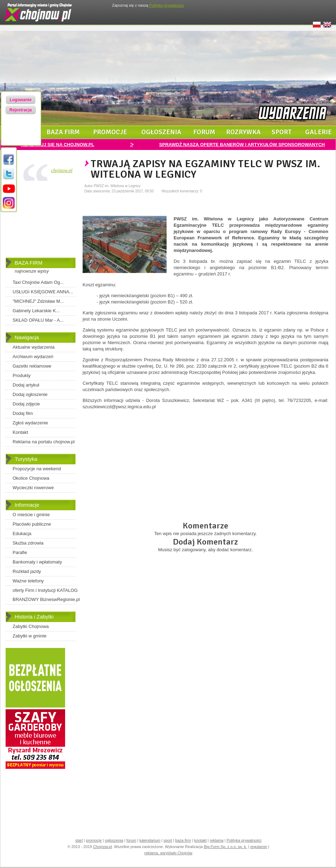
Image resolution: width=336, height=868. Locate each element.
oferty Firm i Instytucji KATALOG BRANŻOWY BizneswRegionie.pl (46, 595)
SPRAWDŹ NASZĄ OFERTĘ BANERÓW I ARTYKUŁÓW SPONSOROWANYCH (242, 145)
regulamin (259, 847)
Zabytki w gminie (30, 636)
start (79, 840)
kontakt (200, 840)
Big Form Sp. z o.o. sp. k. (225, 847)
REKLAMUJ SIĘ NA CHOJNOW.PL (58, 145)
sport (282, 132)
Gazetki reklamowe (32, 366)
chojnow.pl (62, 170)
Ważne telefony (28, 581)
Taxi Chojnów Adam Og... (38, 282)
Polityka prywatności (244, 840)
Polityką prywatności (167, 5)
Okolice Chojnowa (31, 478)
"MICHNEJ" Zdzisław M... (38, 301)
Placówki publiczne (32, 524)
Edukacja (22, 534)
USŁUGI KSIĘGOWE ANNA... (43, 292)
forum (204, 132)
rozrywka (243, 132)
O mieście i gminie (31, 515)
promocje (110, 132)
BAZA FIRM (29, 263)
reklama (216, 840)
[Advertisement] (41, 221)
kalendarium (150, 840)
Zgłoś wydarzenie (30, 423)
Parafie (20, 552)
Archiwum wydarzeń (33, 357)
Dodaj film (23, 413)
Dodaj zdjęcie (26, 404)
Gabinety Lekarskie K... (36, 311)
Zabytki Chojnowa (31, 626)
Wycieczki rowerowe (33, 488)
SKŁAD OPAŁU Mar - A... (38, 320)
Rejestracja (21, 110)
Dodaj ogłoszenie (30, 394)
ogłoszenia (161, 132)
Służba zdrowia (28, 543)
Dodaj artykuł (26, 385)
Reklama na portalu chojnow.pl (44, 442)
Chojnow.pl (103, 847)
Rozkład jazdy (27, 571)
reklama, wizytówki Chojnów (168, 853)
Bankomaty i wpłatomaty (37, 562)
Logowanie (21, 100)
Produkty (22, 375)
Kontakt (20, 432)
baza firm (63, 132)
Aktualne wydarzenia (34, 347)
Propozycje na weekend (37, 469)
